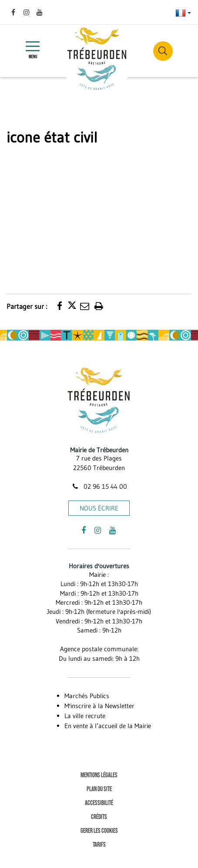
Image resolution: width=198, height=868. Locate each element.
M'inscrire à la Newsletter (99, 706)
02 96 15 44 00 (99, 486)
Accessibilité (99, 803)
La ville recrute (85, 716)
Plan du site (99, 789)
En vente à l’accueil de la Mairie (108, 726)
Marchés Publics (87, 696)
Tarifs (99, 845)
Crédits (99, 817)
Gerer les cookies (99, 831)
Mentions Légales (99, 775)
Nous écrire (99, 508)
